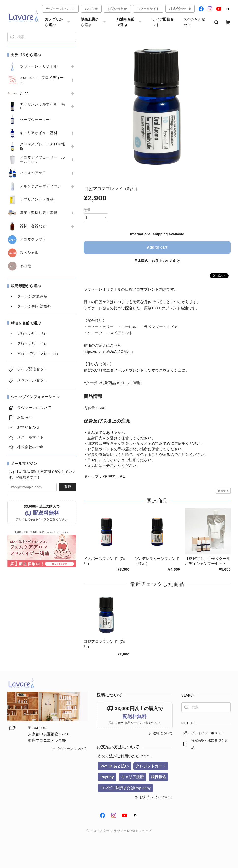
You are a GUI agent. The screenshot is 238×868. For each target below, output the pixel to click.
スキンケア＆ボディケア (40, 186)
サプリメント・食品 (37, 199)
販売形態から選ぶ (94, 22)
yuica (24, 93)
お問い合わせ (117, 9)
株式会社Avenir (180, 9)
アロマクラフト (33, 239)
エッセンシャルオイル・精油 (42, 106)
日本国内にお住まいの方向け (157, 261)
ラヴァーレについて (60, 9)
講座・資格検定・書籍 (38, 213)
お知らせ (91, 9)
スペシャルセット (194, 22)
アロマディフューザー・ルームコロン (42, 160)
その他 (25, 266)
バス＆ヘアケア (33, 173)
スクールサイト (148, 9)
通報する (223, 491)
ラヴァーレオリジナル (38, 66)
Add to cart (157, 247)
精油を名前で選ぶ (130, 22)
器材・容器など (33, 226)
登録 (68, 487)
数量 (87, 210)
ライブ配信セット (163, 22)
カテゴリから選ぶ (58, 22)
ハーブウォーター (35, 120)
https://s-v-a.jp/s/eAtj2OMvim (108, 352)
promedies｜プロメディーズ (42, 80)
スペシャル (29, 253)
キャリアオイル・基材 (38, 133)
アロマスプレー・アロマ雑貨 (42, 146)
